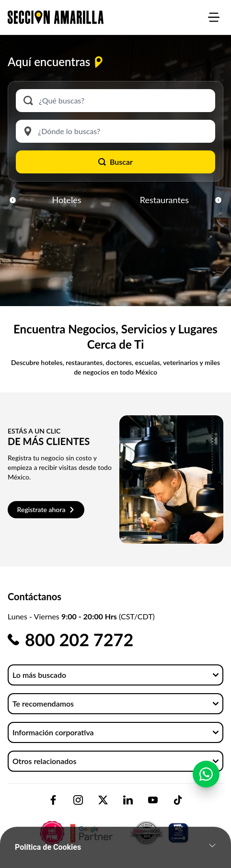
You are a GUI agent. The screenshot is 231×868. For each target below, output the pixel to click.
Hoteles (67, 200)
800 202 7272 (79, 640)
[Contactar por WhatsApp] (206, 779)
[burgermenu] (214, 17)
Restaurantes (164, 200)
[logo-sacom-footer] (115, 825)
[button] (13, 200)
